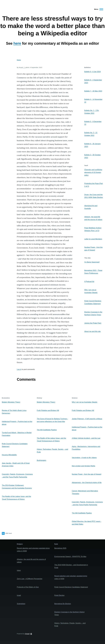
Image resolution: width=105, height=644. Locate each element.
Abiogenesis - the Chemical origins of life (87, 483)
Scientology (21, 604)
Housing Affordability (9, 455)
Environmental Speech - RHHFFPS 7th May (70, 557)
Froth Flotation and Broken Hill (48, 410)
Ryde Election (59, 595)
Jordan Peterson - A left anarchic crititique (87, 419)
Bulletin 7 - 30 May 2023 (93, 91)
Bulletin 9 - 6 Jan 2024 (93, 72)
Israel (19, 595)
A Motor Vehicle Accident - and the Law (86, 438)
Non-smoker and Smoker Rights (84, 466)
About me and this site (92, 331)
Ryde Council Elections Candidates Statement (71, 587)
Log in (19, 369)
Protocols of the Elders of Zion (28, 587)
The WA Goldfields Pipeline (47, 430)
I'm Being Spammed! (92, 262)
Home (19, 60)
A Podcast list (89, 282)
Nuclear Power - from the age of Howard (87, 474)
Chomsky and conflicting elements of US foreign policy (93, 172)
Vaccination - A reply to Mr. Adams (84, 458)
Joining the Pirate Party (93, 323)
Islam (19, 570)
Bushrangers (41, 460)
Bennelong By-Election (63, 604)
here (17, 43)
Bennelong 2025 (60, 548)
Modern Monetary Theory (11, 402)
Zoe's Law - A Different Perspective (30, 579)
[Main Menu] (98, 9)
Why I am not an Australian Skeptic (85, 402)
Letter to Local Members (93, 239)
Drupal (27, 634)
